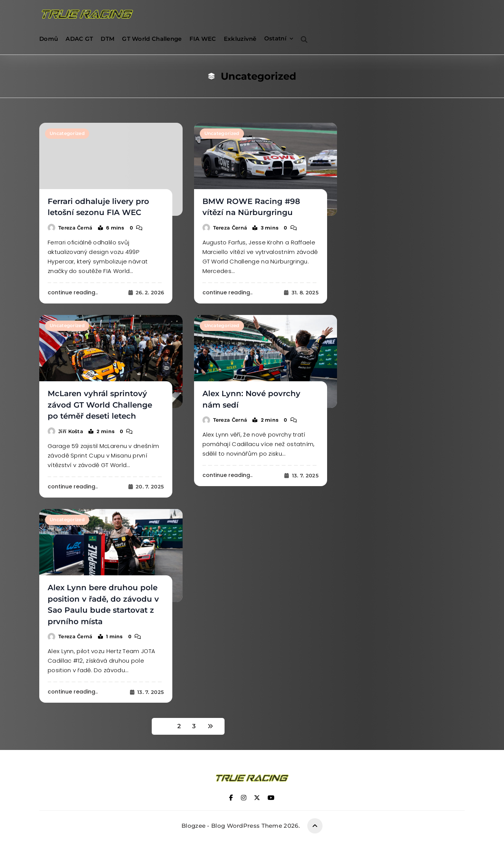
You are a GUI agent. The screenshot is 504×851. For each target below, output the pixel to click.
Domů (49, 39)
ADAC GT (79, 39)
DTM (108, 39)
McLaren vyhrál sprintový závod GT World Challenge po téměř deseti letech (102, 403)
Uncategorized (67, 134)
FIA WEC (203, 39)
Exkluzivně (240, 39)
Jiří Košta (71, 428)
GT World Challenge (152, 39)
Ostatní (275, 38)
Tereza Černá (75, 226)
